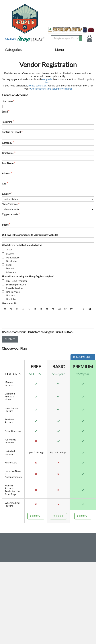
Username (7, 101)
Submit (10, 339)
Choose (36, 516)
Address (6, 173)
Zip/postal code (10, 214)
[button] (5, 309)
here (48, 82)
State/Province (10, 204)
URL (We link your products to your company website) (30, 235)
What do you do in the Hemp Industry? (22, 245)
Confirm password (11, 132)
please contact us (37, 86)
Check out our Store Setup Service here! (51, 89)
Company (7, 143)
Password (7, 122)
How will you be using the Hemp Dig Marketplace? (28, 276)
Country (6, 194)
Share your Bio (10, 303)
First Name (8, 153)
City (4, 184)
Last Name (8, 163)
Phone (5, 225)
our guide (47, 79)
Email (5, 112)
